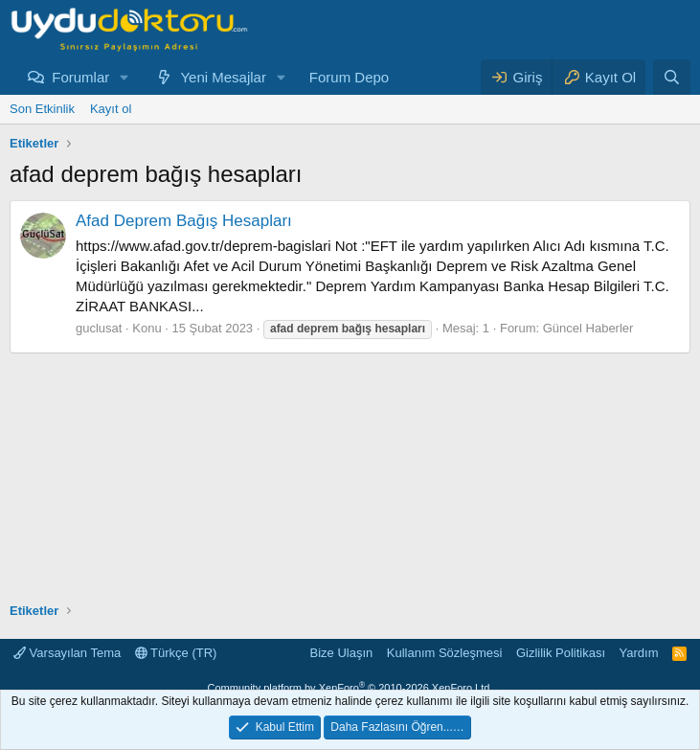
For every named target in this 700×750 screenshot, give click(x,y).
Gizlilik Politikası (561, 653)
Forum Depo (349, 77)
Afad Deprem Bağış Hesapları (184, 221)
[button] (124, 77)
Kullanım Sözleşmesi (445, 653)
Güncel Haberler (588, 328)
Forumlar (80, 77)
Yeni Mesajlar (223, 77)
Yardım (639, 653)
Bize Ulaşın (342, 653)
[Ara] (672, 77)
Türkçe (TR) (176, 653)
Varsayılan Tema (67, 653)
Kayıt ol (111, 109)
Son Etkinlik (42, 109)
